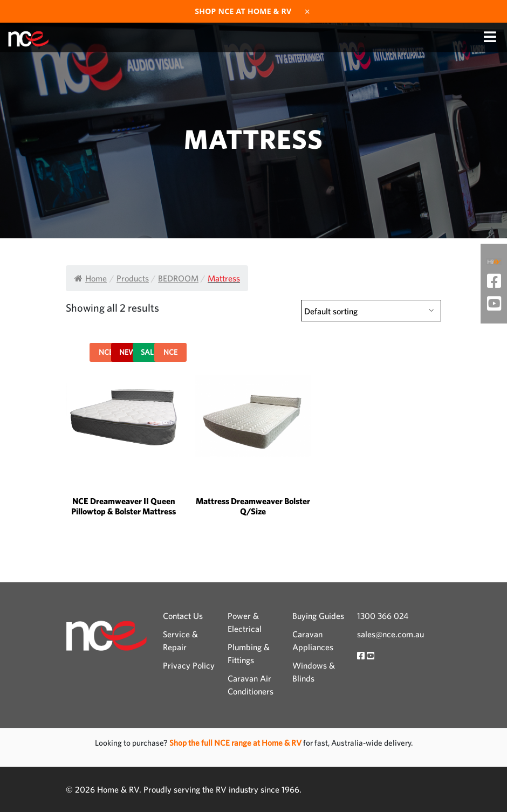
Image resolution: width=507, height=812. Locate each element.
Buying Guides (318, 616)
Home (91, 278)
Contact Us (183, 616)
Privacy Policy (189, 665)
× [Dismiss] (307, 11)
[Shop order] (371, 311)
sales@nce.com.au (390, 634)
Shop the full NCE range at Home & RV (236, 743)
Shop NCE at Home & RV (243, 11)
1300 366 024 (383, 616)
